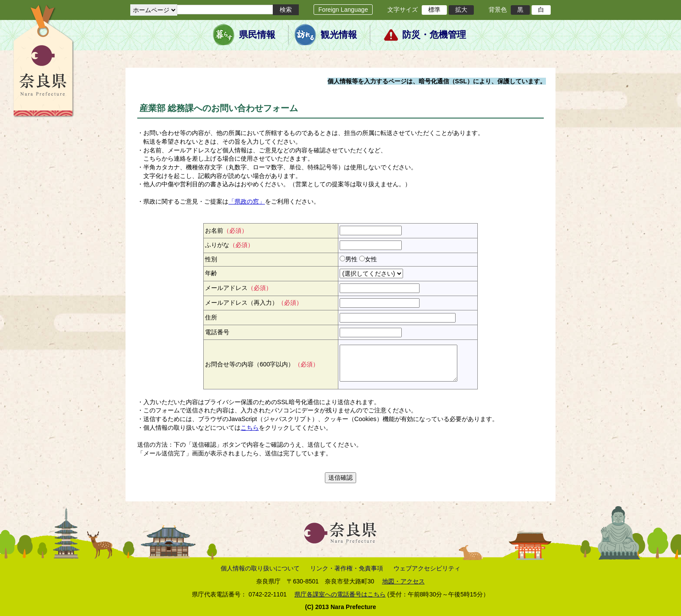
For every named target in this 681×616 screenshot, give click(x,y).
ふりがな (229, 245)
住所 (211, 317)
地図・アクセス (403, 581)
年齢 (211, 273)
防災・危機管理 (434, 35)
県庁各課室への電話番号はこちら (340, 594)
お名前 (226, 231)
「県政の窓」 (247, 201)
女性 (371, 259)
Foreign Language (343, 10)
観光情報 (339, 35)
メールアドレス (238, 288)
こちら (250, 428)
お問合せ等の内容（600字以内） (262, 364)
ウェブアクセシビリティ (427, 568)
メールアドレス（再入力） (254, 303)
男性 (351, 259)
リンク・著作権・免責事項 (347, 568)
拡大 (461, 10)
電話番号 (217, 332)
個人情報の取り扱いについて (260, 568)
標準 (434, 10)
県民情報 (257, 35)
